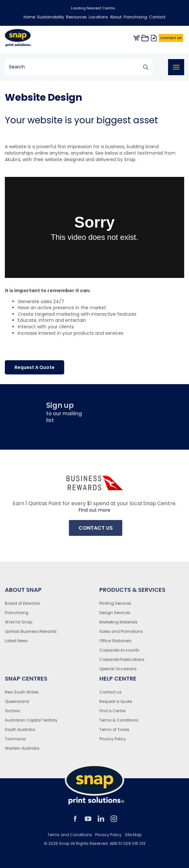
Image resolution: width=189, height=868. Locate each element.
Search (146, 67)
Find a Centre (112, 713)
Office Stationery (115, 643)
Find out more (94, 510)
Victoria (12, 713)
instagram (114, 821)
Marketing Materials (119, 624)
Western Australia (22, 751)
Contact (157, 17)
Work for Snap (19, 624)
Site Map (133, 837)
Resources (76, 17)
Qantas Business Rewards (31, 634)
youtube (88, 821)
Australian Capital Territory (31, 723)
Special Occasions (118, 671)
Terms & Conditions (119, 723)
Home (29, 17)
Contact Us (171, 38)
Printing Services (115, 606)
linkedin (101, 821)
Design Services (115, 615)
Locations (98, 17)
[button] (35, 367)
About (116, 17)
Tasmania (15, 741)
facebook (75, 821)
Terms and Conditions (70, 837)
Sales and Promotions (121, 634)
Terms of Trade (114, 732)
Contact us (110, 694)
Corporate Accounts (119, 653)
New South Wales (22, 694)
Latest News (16, 643)
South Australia (20, 732)
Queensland (17, 704)
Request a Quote (116, 704)
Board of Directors (22, 606)
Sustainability (51, 17)
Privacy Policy (113, 741)
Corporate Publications (122, 662)
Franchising (135, 17)
